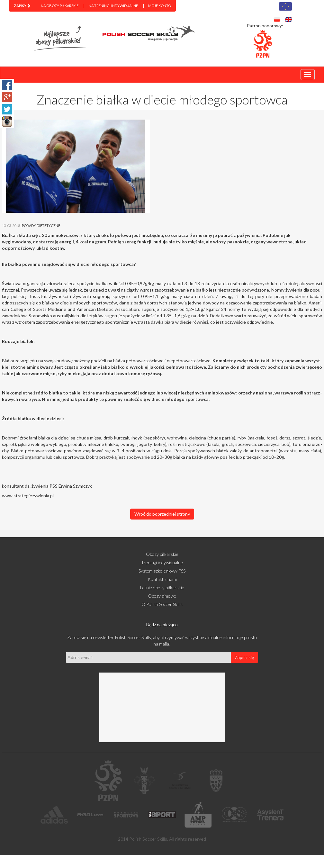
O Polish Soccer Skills (162, 604)
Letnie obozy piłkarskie (162, 588)
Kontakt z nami (162, 579)
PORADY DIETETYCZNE (41, 226)
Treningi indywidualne (162, 562)
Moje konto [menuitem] (160, 6)
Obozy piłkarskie (162, 554)
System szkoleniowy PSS (162, 571)
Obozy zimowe (162, 596)
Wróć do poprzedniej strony (162, 514)
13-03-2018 (11, 226)
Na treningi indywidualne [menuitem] (113, 6)
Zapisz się (244, 657)
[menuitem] (22, 6)
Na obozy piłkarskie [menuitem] (60, 6)
